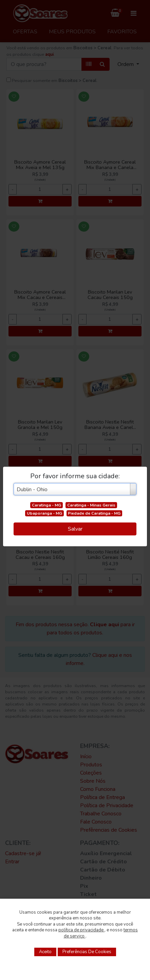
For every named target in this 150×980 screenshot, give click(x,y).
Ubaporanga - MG (44, 513)
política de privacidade (81, 930)
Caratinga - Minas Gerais (91, 505)
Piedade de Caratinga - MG (94, 513)
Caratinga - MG (46, 505)
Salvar (75, 529)
